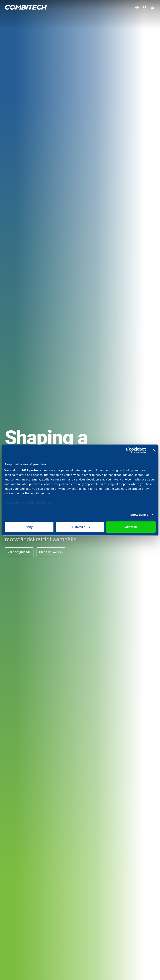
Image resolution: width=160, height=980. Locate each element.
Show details (139, 515)
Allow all (131, 527)
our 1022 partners (29, 470)
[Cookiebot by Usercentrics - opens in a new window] (129, 450)
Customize (80, 527)
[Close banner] (154, 450)
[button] (19, 552)
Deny (29, 527)
